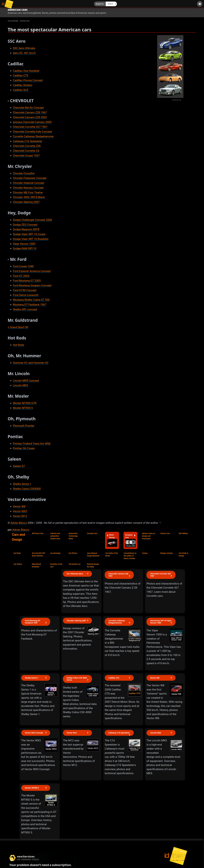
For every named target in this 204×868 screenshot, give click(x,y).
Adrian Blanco (21, 530)
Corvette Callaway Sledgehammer (33, 136)
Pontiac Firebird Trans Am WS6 (32, 444)
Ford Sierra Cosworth (26, 295)
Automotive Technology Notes (73, 536)
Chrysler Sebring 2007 (26, 202)
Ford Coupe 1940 (23, 266)
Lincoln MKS (20, 385)
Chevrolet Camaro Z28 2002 (30, 117)
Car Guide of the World (112, 554)
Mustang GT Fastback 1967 (30, 305)
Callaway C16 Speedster (28, 141)
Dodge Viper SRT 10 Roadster (31, 239)
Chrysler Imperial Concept (29, 183)
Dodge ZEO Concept (25, 225)
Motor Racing (112, 540)
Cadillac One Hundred (26, 71)
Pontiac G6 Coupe (24, 448)
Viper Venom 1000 (24, 244)
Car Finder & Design (183, 554)
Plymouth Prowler (24, 426)
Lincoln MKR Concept (26, 381)
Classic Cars (165, 533)
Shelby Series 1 (22, 484)
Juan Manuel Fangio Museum (93, 554)
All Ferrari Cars (38, 533)
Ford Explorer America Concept (32, 271)
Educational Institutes (36, 565)
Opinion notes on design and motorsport (149, 536)
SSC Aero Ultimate (24, 48)
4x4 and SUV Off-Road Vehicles (39, 554)
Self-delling (183, 533)
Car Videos (18, 564)
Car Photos (73, 553)
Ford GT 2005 (21, 276)
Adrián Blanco (19, 523)
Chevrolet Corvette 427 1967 (30, 127)
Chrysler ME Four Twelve (28, 192)
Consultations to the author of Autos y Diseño (130, 556)
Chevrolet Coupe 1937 (26, 156)
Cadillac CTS (21, 75)
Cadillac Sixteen (23, 85)
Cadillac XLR (20, 90)
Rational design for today (93, 565)
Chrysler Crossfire (24, 173)
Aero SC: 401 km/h (24, 53)
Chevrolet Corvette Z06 (27, 146)
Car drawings (55, 553)
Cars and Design (18, 537)
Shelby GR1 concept (25, 309)
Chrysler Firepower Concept (30, 178)
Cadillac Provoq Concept (28, 80)
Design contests (167, 553)
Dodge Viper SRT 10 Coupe (29, 234)
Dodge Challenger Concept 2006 (32, 220)
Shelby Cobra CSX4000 (27, 489)
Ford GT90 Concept (25, 290)
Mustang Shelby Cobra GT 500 (31, 300)
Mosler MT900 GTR (25, 403)
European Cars (130, 540)
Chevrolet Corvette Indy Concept (32, 132)
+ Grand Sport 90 (18, 327)
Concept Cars (92, 533)
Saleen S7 (19, 466)
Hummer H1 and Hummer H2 (31, 363)
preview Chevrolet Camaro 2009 (32, 122)
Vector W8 (19, 506)
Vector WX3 (20, 511)
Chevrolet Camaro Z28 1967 (30, 112)
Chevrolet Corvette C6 (26, 151)
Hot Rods (19, 345)
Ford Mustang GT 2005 (27, 281)
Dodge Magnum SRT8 (26, 229)
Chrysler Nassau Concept (28, 188)
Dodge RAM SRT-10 (25, 248)
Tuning (145, 553)
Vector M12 (20, 516)
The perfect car (74, 564)
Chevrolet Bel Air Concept (28, 108)
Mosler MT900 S (23, 408)
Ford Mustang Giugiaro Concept (32, 285)
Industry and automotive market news (55, 536)
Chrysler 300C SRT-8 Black (29, 197)
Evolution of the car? (56, 565)
